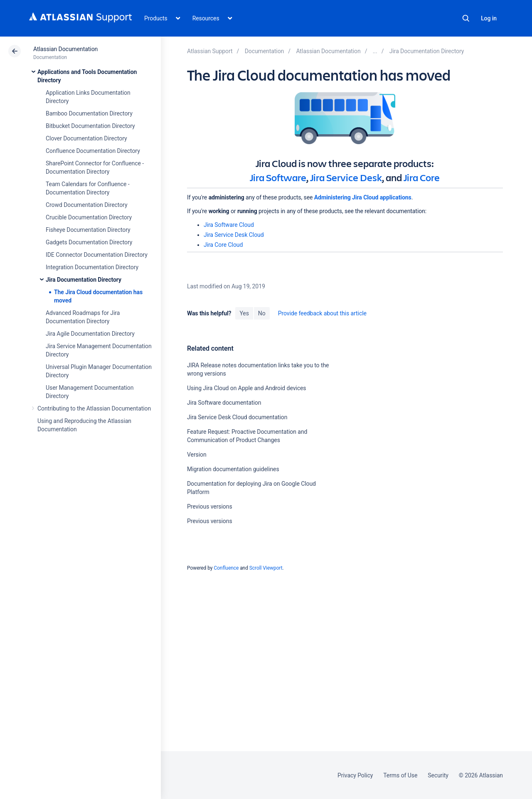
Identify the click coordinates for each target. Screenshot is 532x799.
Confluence (226, 568)
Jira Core (422, 177)
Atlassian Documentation (65, 49)
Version (197, 455)
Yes (244, 313)
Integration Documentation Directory (92, 267)
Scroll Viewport (266, 568)
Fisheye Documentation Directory (88, 230)
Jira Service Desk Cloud (234, 235)
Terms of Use (400, 775)
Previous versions (210, 506)
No (262, 313)
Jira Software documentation (224, 403)
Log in (489, 18)
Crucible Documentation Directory (89, 217)
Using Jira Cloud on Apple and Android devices (246, 388)
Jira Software (278, 177)
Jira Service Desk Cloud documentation (237, 417)
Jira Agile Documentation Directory (90, 334)
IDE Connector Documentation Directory (97, 255)
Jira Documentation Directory (84, 280)
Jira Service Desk (346, 177)
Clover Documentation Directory (86, 138)
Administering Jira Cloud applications (363, 197)
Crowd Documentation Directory (86, 205)
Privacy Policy (355, 775)
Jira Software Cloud (229, 225)
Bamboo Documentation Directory (89, 113)
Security (438, 775)
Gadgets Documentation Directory (89, 242)
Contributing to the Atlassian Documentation (94, 408)
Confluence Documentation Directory (93, 151)
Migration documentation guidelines (233, 469)
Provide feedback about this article (322, 313)
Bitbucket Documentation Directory (90, 126)
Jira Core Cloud (223, 245)
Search (466, 18)
